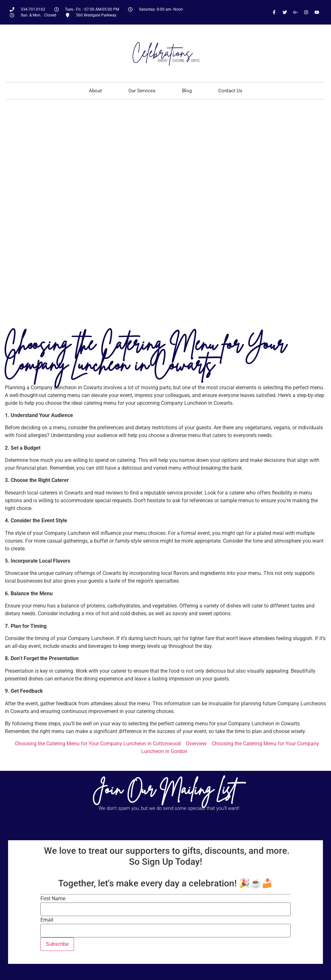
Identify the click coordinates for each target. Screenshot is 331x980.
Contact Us (230, 91)
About (95, 91)
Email (47, 920)
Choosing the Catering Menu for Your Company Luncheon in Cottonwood (98, 744)
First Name (53, 899)
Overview (196, 744)
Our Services (142, 91)
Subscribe (57, 944)
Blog (187, 91)
